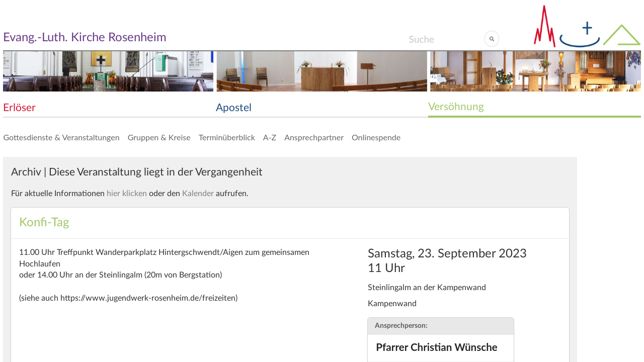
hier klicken (127, 194)
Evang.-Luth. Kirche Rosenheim (85, 38)
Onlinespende (376, 137)
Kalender (198, 194)
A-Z (270, 137)
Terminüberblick (227, 137)
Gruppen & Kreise (159, 137)
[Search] (447, 39)
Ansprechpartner (314, 137)
